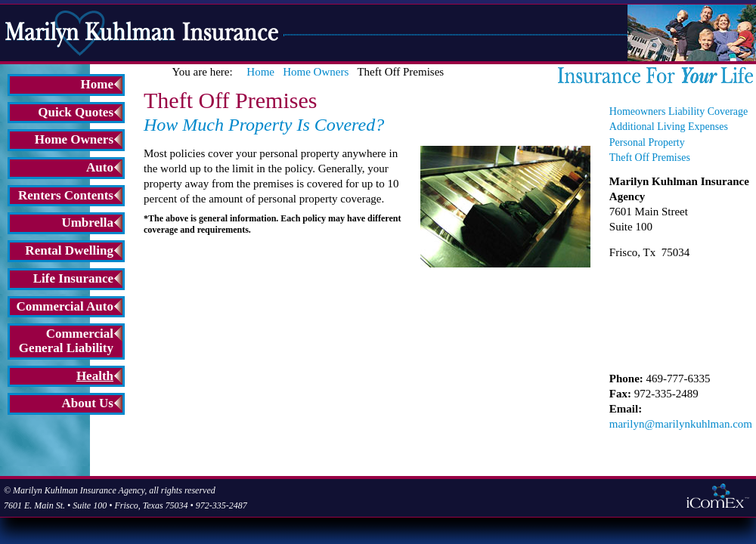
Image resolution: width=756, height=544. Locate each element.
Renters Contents (66, 195)
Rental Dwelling (69, 250)
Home (97, 84)
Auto (100, 167)
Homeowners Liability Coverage (679, 111)
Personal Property (647, 142)
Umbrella (87, 223)
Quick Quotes (76, 112)
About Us (88, 403)
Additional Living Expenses (669, 127)
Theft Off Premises (650, 158)
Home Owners (74, 139)
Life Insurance (73, 278)
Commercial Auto (65, 306)
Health (95, 376)
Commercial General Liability (66, 341)
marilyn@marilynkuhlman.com (681, 424)
